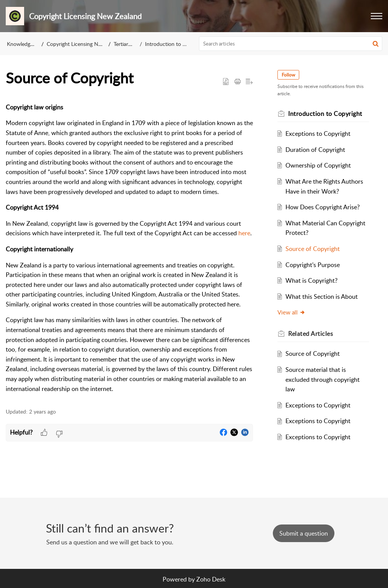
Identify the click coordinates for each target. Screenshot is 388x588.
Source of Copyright (313, 249)
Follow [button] (288, 75)
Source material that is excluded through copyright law (323, 379)
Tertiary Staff (129, 44)
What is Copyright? (311, 280)
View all (291, 312)
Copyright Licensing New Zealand (86, 44)
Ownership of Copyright (318, 165)
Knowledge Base (26, 44)
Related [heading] (311, 334)
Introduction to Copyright (175, 44)
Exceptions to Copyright (318, 134)
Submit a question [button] (304, 533)
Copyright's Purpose (313, 265)
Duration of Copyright (315, 150)
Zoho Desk (211, 579)
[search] (291, 44)
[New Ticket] (304, 533)
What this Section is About (322, 296)
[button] (377, 16)
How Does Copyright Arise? (323, 207)
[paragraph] (129, 248)
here (244, 233)
